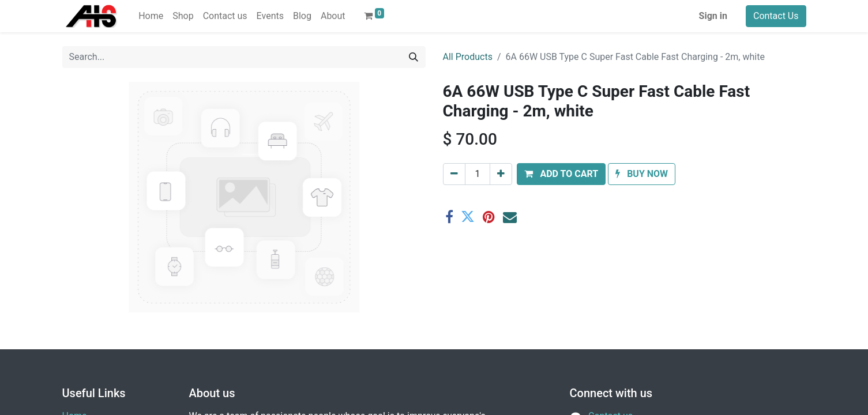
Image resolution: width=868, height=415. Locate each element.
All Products (468, 57)
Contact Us (776, 16)
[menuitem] (151, 16)
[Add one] (501, 174)
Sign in (713, 16)
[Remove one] (454, 174)
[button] (561, 174)
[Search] (414, 57)
